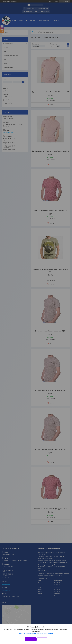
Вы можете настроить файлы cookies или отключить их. (35, 633)
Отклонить (42, 639)
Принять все (31, 639)
